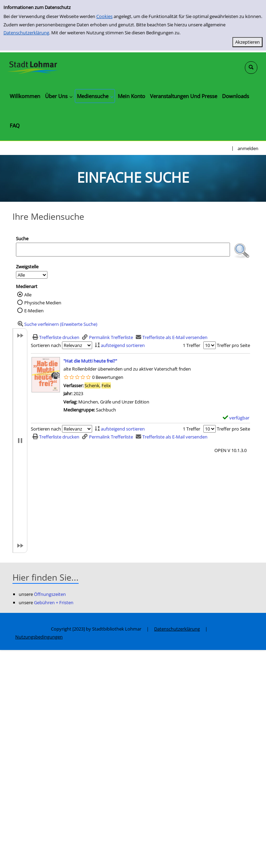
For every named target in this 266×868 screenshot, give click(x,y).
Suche (22, 238)
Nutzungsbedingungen (39, 637)
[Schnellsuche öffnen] (251, 68)
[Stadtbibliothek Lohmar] (33, 67)
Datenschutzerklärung (26, 33)
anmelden (248, 148)
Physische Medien (43, 303)
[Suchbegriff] (123, 250)
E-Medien (34, 311)
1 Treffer (192, 345)
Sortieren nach (46, 345)
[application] (59, 96)
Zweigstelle (27, 267)
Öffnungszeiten (50, 594)
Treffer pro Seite (233, 345)
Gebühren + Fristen (54, 602)
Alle (28, 295)
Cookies (104, 16)
